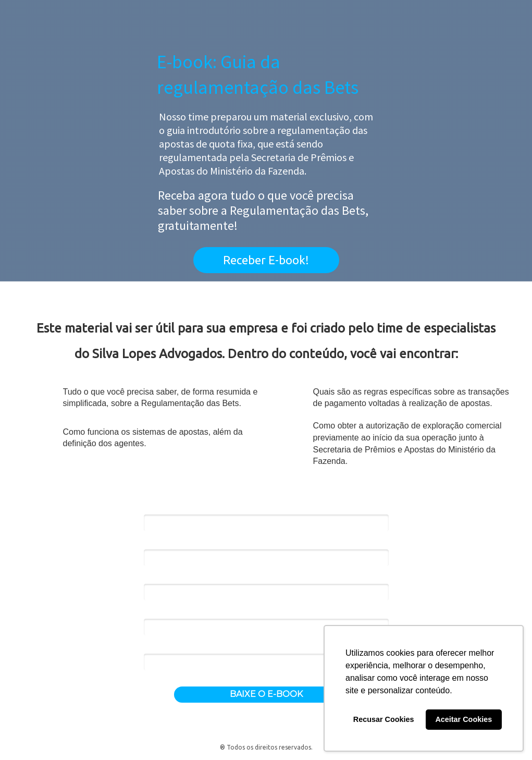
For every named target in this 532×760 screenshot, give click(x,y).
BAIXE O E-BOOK (266, 694)
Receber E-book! (266, 260)
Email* (153, 543)
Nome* (155, 508)
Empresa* (159, 578)
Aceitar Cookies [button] (463, 719)
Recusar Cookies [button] (384, 719)
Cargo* (155, 612)
